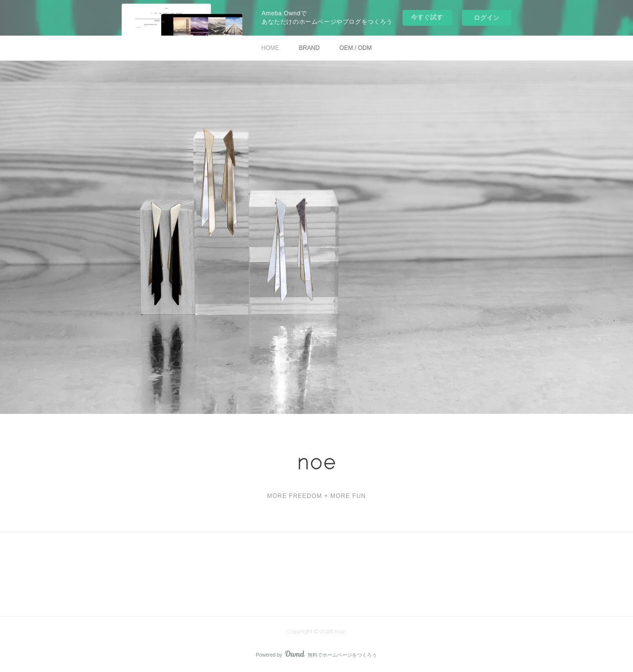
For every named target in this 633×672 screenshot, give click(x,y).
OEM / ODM (355, 48)
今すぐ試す (427, 17)
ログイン (487, 18)
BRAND (309, 48)
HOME (270, 48)
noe (317, 462)
